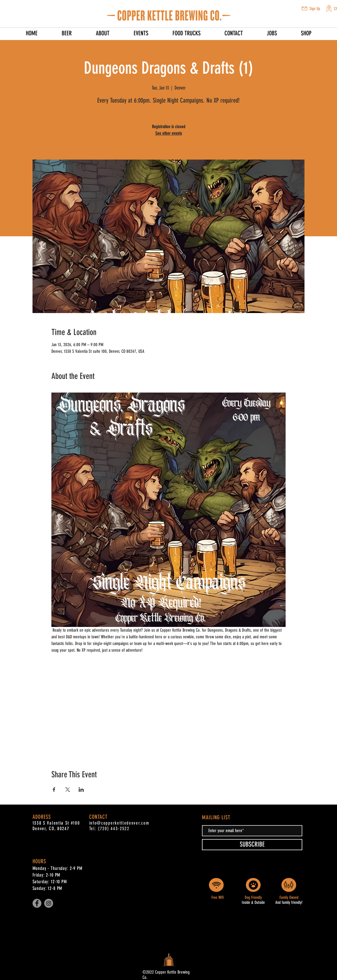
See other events (169, 133)
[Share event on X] (68, 790)
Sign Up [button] (315, 9)
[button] (304, 8)
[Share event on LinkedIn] (81, 790)
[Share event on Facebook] (54, 790)
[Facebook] (37, 903)
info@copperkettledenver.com (119, 823)
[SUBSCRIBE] (252, 845)
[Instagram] (49, 903)
